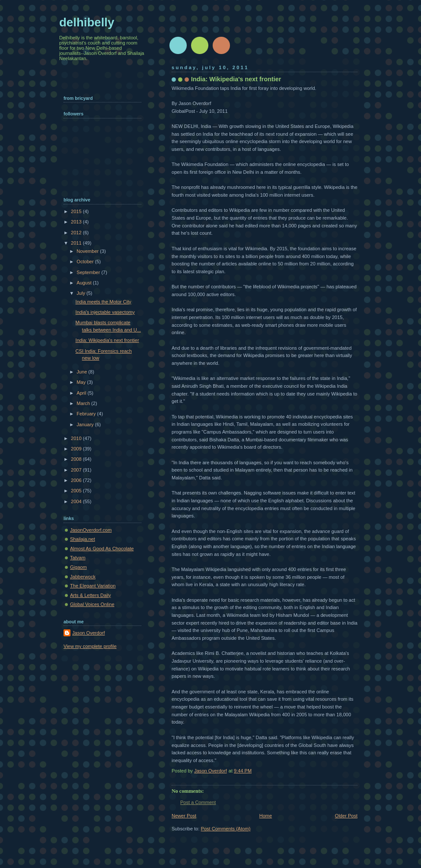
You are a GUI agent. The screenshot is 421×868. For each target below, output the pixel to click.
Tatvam (78, 558)
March (84, 403)
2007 (77, 470)
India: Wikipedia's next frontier (107, 340)
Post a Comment (198, 802)
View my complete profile (90, 646)
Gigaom (78, 567)
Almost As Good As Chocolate (102, 549)
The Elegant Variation (93, 586)
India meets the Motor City (104, 302)
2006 (77, 480)
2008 (77, 459)
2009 (77, 449)
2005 (77, 491)
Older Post (346, 816)
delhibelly (87, 22)
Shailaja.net (83, 539)
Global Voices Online (92, 604)
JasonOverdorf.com (91, 530)
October (86, 262)
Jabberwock (83, 577)
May (82, 382)
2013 (77, 222)
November (88, 251)
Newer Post (184, 816)
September (89, 272)
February (87, 414)
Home (266, 816)
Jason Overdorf (89, 633)
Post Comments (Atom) (226, 829)
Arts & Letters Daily (91, 595)
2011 (77, 243)
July (81, 293)
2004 (77, 501)
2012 (77, 233)
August (85, 283)
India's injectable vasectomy (105, 312)
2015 (77, 211)
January (86, 424)
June (82, 372)
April (82, 393)
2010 (77, 438)
